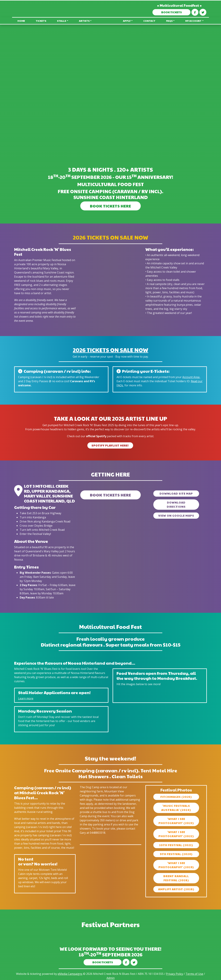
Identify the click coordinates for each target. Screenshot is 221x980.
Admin (111, 978)
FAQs (169, 21)
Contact (149, 21)
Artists (84, 21)
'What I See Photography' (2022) (176, 834)
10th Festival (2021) (176, 845)
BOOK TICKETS (172, 12)
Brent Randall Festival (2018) (176, 878)
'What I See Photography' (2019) (176, 865)
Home (21, 21)
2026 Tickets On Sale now (111, 350)
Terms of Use (194, 974)
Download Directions (176, 504)
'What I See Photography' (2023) (176, 821)
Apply (127, 21)
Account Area (191, 377)
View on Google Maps (176, 516)
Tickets (41, 21)
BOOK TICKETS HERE (110, 206)
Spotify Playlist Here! (110, 445)
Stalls (62, 21)
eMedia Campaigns (70, 974)
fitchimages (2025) (176, 797)
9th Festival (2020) (176, 854)
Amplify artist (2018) (176, 889)
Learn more (26, 698)
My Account (193, 21)
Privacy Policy (175, 974)
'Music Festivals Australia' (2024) (176, 808)
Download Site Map (176, 493)
